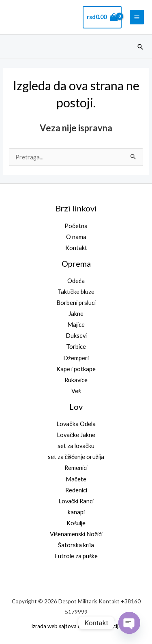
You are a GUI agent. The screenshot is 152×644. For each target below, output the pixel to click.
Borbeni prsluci (76, 303)
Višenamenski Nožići (76, 534)
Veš (76, 391)
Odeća (76, 281)
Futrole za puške (76, 556)
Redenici (76, 490)
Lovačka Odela (76, 424)
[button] (140, 47)
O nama (76, 237)
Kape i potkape (76, 369)
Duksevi (76, 336)
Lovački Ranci (76, 501)
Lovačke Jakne (76, 435)
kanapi (76, 512)
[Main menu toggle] (137, 17)
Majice (76, 325)
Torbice (76, 347)
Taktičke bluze (76, 292)
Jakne (76, 314)
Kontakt (76, 248)
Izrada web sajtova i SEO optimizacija (76, 626)
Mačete (76, 479)
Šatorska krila (76, 545)
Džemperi (76, 358)
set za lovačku (76, 446)
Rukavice (76, 380)
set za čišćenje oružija (76, 457)
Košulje (76, 523)
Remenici (76, 468)
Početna (76, 226)
